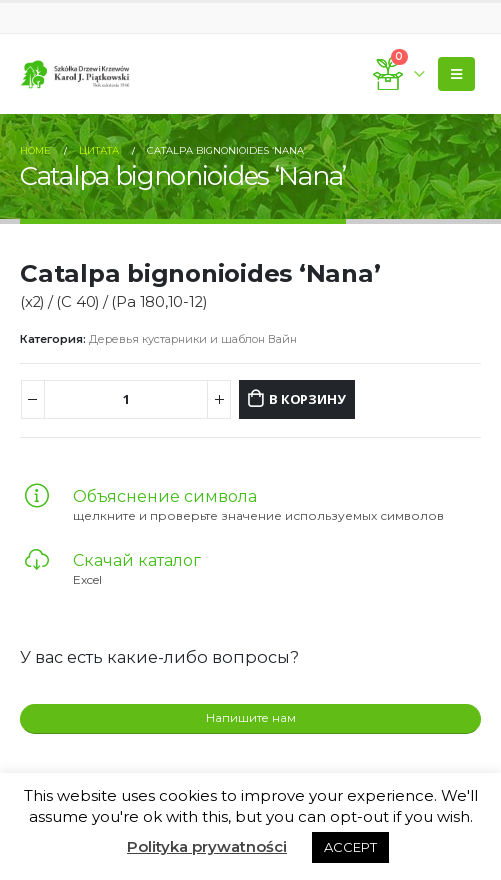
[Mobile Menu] (456, 74)
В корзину (307, 399)
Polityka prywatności (207, 846)
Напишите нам (251, 718)
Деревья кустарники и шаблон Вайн (193, 339)
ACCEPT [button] (350, 847)
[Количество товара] (126, 399)
